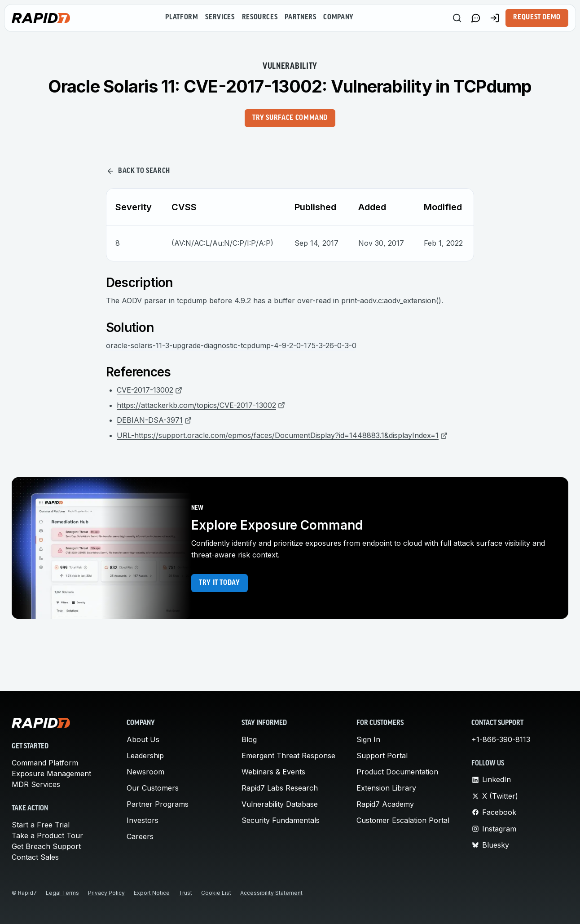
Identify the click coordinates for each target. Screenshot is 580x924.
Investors (143, 820)
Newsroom (145, 772)
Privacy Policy (106, 893)
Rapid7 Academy (385, 804)
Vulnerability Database (280, 804)
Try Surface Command (290, 118)
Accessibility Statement (271, 893)
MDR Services (36, 784)
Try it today (220, 583)
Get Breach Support (46, 846)
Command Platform (45, 763)
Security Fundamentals (281, 820)
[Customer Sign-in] (495, 18)
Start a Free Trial (41, 825)
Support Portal (382, 756)
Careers (140, 836)
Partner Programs (158, 804)
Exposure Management (51, 774)
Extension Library (386, 788)
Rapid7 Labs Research (280, 788)
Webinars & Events (273, 772)
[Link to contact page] (476, 18)
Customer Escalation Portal (403, 820)
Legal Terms (62, 893)
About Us (143, 739)
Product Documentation (397, 772)
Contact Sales (35, 857)
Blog (249, 739)
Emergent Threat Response (288, 756)
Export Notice (152, 893)
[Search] (457, 18)
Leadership (145, 756)
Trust (185, 893)
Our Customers (153, 788)
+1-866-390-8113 (501, 739)
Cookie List (216, 893)
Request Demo (537, 18)
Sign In (368, 739)
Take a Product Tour (47, 836)
